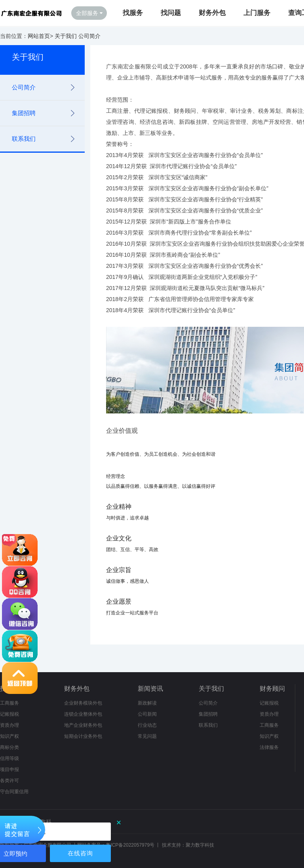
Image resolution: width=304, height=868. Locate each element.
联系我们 (24, 139)
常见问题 (147, 736)
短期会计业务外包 (83, 736)
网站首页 (39, 36)
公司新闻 (147, 714)
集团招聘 (24, 113)
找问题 (171, 13)
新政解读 (147, 703)
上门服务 (257, 13)
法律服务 (269, 747)
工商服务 (9, 703)
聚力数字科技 (200, 845)
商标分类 (9, 747)
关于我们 (66, 36)
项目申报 (9, 769)
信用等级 (9, 758)
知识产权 (9, 736)
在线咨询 (80, 853)
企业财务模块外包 (83, 703)
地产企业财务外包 (83, 725)
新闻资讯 (150, 689)
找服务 (133, 13)
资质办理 (9, 725)
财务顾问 (272, 689)
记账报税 (9, 714)
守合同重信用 (14, 792)
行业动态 (147, 725)
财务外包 (212, 13)
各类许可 (9, 781)
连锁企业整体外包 (83, 714)
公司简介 (89, 36)
